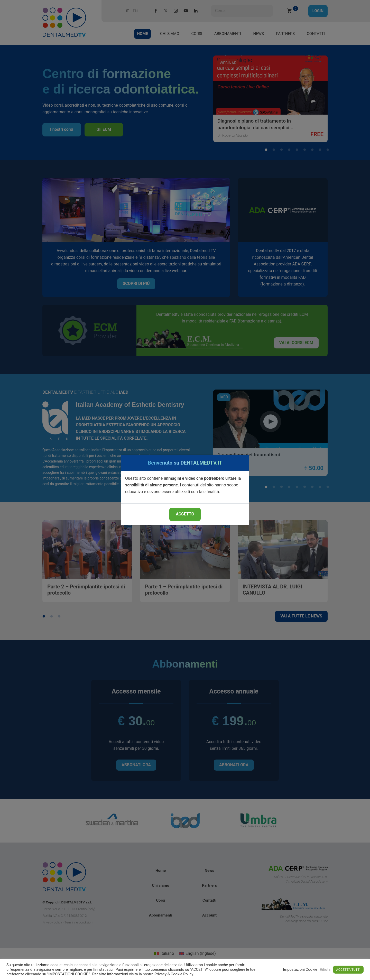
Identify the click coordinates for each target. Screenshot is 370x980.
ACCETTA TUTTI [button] (348, 970)
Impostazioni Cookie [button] (300, 969)
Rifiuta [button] (325, 969)
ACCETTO (185, 514)
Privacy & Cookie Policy (174, 974)
